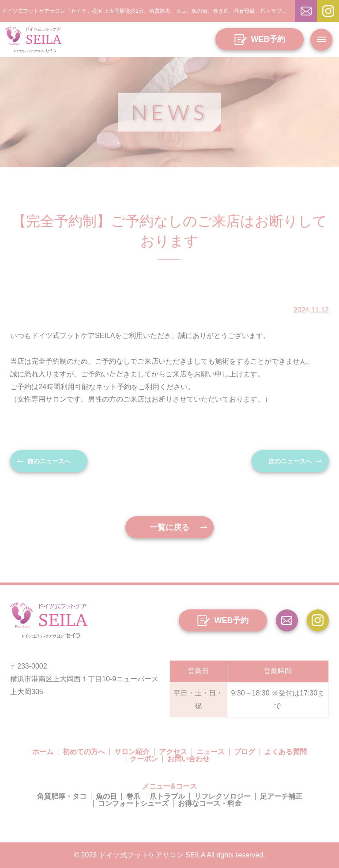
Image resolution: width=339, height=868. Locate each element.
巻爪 (133, 796)
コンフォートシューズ (133, 803)
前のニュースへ (49, 461)
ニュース (211, 752)
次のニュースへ (290, 461)
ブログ (245, 752)
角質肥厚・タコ (62, 796)
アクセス (173, 752)
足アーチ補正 (281, 796)
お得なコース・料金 (210, 803)
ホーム (43, 752)
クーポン (144, 759)
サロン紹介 (132, 752)
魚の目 (106, 796)
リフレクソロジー (222, 796)
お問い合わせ (188, 759)
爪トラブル (167, 796)
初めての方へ (84, 752)
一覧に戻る (169, 527)
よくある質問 (286, 752)
